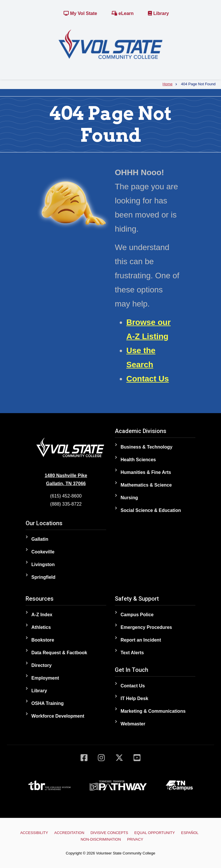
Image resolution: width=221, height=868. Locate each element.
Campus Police (137, 615)
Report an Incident (141, 640)
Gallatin (40, 539)
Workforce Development (58, 716)
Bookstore (43, 640)
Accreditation (69, 833)
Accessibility (34, 833)
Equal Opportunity (155, 833)
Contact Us (148, 379)
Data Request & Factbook (59, 653)
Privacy (135, 839)
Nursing (129, 498)
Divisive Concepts (109, 833)
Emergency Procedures (146, 627)
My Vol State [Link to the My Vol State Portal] (80, 13)
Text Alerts (132, 653)
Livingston (43, 565)
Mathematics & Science (146, 485)
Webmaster (133, 724)
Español (190, 833)
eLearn (122, 13)
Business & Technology (146, 447)
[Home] (110, 44)
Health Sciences (138, 460)
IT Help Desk (134, 698)
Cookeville (43, 552)
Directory (41, 665)
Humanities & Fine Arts (146, 472)
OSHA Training (47, 703)
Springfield (43, 577)
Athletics (41, 627)
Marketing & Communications (153, 711)
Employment (45, 678)
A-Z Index (42, 615)
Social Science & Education (151, 510)
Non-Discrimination (101, 839)
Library (158, 13)
